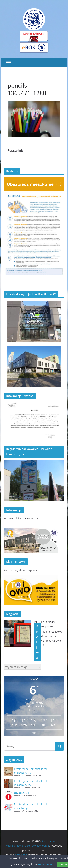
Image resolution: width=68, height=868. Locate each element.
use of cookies (46, 866)
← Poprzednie (14, 150)
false (34, 733)
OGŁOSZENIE (22, 793)
